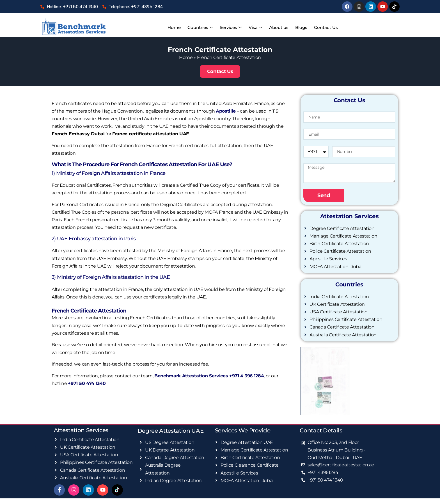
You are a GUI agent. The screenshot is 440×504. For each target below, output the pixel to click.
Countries (202, 27)
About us (278, 27)
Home (177, 27)
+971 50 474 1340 (87, 383)
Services (232, 27)
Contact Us (323, 27)
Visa (255, 27)
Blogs (299, 27)
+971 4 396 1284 (247, 375)
